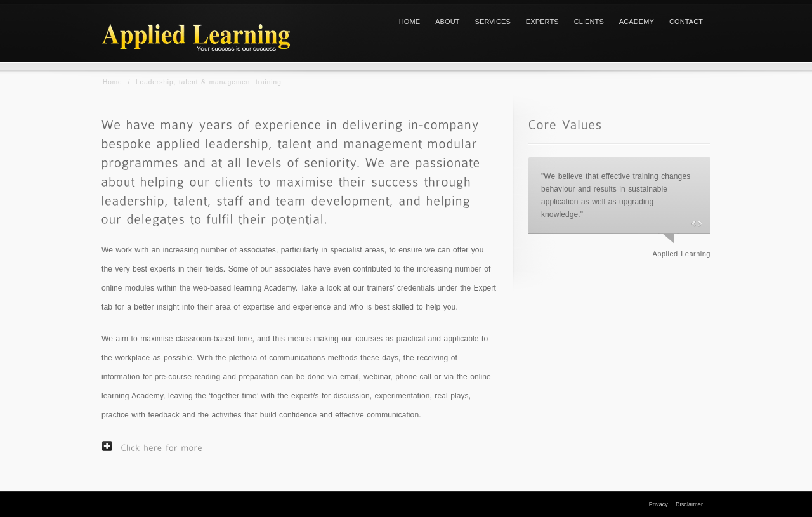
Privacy (658, 504)
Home (113, 82)
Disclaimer (689, 504)
